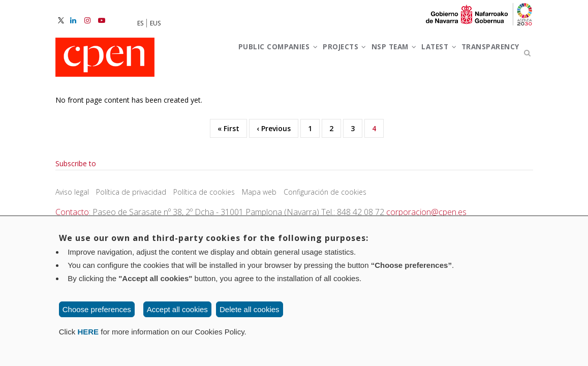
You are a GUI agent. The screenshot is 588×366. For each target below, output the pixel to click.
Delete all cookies (250, 309)
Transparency (235, 100)
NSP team (383, 55)
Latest (437, 55)
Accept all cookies (177, 309)
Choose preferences (97, 309)
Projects (324, 55)
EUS (155, 23)
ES (140, 23)
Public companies (247, 55)
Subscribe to (76, 213)
